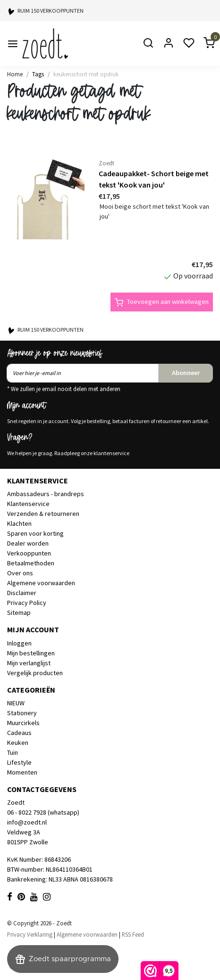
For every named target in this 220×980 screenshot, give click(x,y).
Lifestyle (19, 762)
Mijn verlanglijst (29, 663)
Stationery (22, 713)
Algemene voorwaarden (41, 583)
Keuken (18, 743)
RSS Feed (133, 934)
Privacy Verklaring (30, 934)
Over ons (20, 573)
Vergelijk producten (35, 673)
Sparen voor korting (35, 533)
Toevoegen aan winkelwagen (162, 302)
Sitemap (19, 612)
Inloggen (19, 643)
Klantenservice (28, 504)
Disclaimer (22, 593)
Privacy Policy (27, 603)
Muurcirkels (23, 723)
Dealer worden (28, 543)
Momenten (22, 772)
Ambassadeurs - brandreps (46, 494)
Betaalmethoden (31, 563)
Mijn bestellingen (31, 653)
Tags (38, 74)
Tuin (13, 752)
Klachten (19, 523)
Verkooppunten (29, 553)
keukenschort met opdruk (86, 74)
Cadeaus (19, 733)
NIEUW (16, 703)
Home (15, 74)
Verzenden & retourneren (43, 514)
